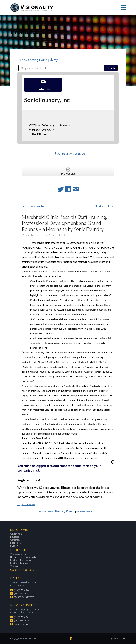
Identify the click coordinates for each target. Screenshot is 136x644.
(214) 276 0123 (21, 594)
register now (26, 504)
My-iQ (56, 60)
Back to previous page (68, 153)
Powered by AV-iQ (85, 512)
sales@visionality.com (24, 597)
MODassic (121, 639)
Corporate (15, 540)
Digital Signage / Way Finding (24, 557)
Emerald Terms (45, 512)
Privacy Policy (65, 511)
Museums (15, 546)
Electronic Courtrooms (21, 563)
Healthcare (15, 543)
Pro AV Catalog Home (33, 60)
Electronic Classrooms (20, 560)
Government (16, 534)
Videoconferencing (19, 554)
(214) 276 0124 (21, 590)
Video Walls (16, 566)
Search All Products (22, 570)
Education (15, 537)
